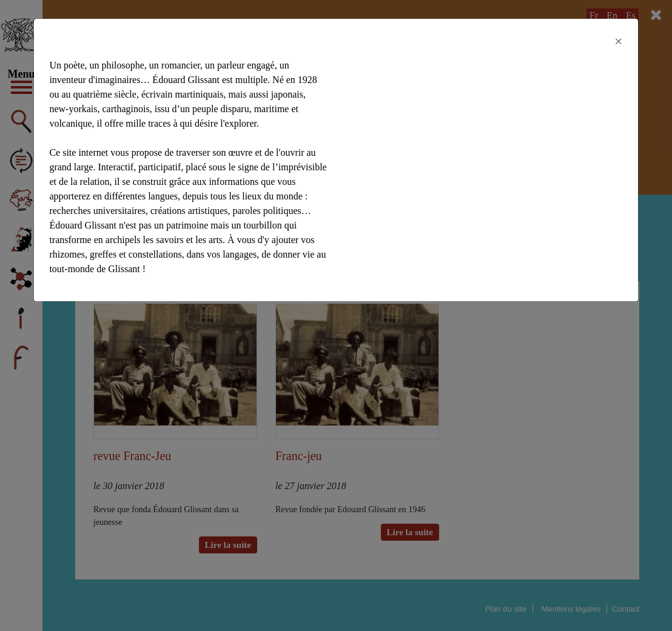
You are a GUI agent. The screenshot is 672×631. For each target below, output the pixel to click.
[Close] (619, 41)
